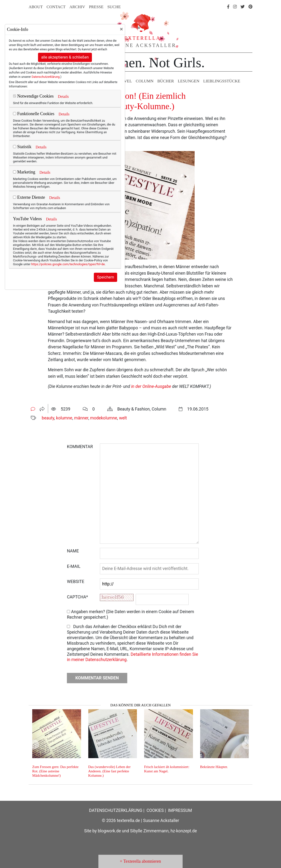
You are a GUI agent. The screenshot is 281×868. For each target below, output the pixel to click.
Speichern (105, 277)
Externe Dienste (29, 197)
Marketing (24, 172)
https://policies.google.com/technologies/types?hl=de (68, 264)
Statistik (22, 147)
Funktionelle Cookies (34, 114)
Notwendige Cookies (33, 96)
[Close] (121, 29)
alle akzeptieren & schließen (65, 57)
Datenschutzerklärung (45, 77)
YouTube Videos (27, 219)
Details (63, 96)
